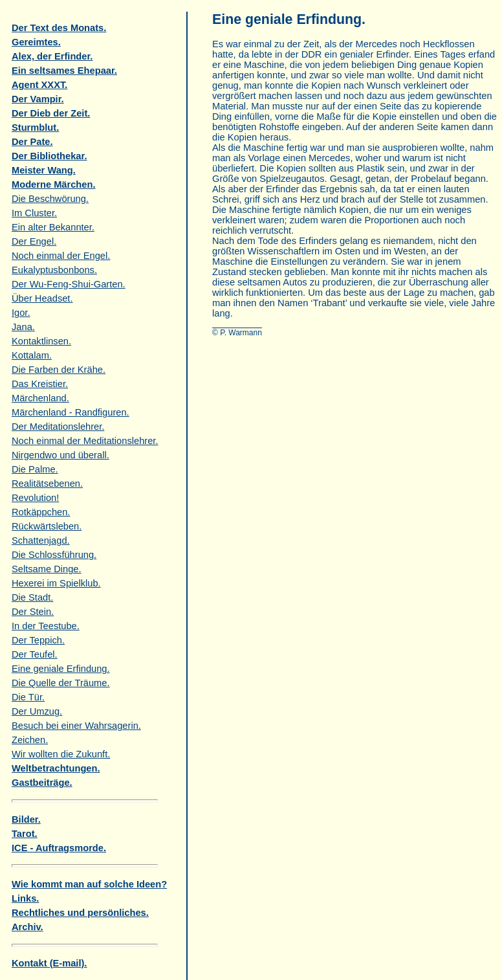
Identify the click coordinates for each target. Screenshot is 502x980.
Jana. (23, 327)
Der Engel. (34, 241)
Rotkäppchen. (41, 512)
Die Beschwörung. (50, 199)
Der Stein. (33, 612)
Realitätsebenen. (47, 484)
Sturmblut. (35, 128)
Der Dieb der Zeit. (51, 113)
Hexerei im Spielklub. (56, 583)
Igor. (21, 313)
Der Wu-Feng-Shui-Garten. (69, 284)
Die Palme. (35, 469)
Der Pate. (32, 142)
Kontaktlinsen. (41, 341)
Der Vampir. (38, 99)
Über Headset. (42, 298)
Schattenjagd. (41, 540)
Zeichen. (30, 740)
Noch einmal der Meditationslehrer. (85, 441)
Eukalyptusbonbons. (54, 270)
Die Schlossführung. (54, 555)
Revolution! (35, 498)
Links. (25, 898)
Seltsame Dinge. (47, 569)
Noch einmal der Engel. (61, 256)
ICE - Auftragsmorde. (59, 848)
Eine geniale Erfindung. (61, 669)
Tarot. (25, 834)
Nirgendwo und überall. (60, 455)
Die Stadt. (32, 597)
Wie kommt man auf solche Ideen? (89, 884)
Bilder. (26, 819)
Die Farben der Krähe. (59, 370)
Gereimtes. (36, 42)
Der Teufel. (35, 654)
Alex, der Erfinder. (52, 56)
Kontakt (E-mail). (49, 963)
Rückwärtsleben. (47, 526)
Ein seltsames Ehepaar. (64, 71)
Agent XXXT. (39, 85)
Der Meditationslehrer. (58, 427)
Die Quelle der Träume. (61, 683)
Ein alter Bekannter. (53, 227)
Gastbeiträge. (42, 783)
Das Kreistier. (40, 384)
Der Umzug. (37, 711)
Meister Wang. (44, 170)
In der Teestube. (46, 626)
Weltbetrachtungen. (56, 768)
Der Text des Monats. (59, 28)
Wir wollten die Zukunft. (61, 754)
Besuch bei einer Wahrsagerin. (76, 726)
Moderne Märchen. (54, 184)
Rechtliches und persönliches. (80, 913)
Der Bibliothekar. (49, 156)
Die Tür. (28, 697)
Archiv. (27, 927)
